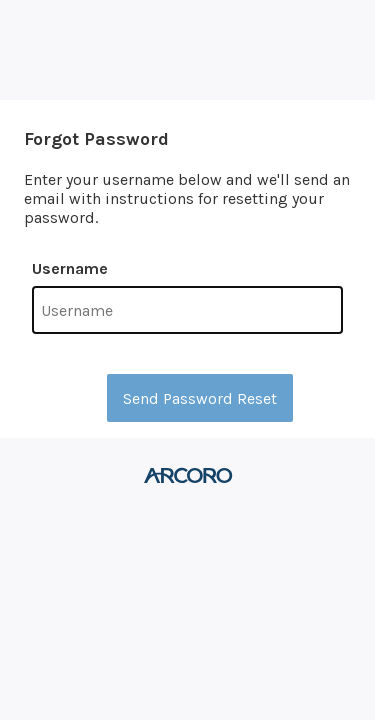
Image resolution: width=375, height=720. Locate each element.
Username (70, 268)
